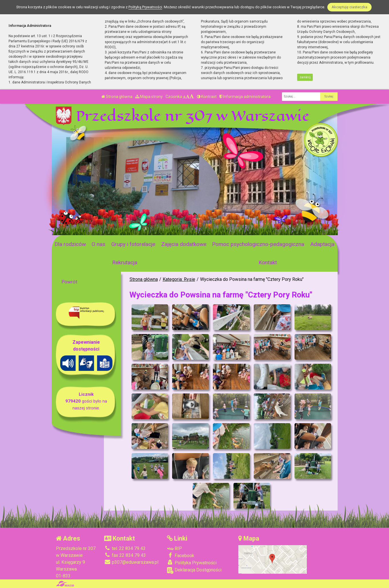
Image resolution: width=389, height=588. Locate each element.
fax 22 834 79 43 (125, 555)
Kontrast (207, 97)
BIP (175, 548)
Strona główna (117, 97)
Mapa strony (149, 97)
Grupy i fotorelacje (133, 244)
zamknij (305, 77)
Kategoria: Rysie (179, 279)
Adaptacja (322, 244)
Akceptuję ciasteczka (349, 7)
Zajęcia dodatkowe (184, 244)
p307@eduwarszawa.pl (131, 562)
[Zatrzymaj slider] (144, 229)
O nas (98, 244)
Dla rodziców (70, 244)
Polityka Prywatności (192, 563)
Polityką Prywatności (145, 7)
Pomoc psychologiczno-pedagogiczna (258, 244)
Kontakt (268, 262)
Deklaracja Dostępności (194, 570)
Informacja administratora (245, 97)
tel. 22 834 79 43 (125, 548)
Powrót (69, 282)
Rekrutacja (125, 262)
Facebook (181, 555)
